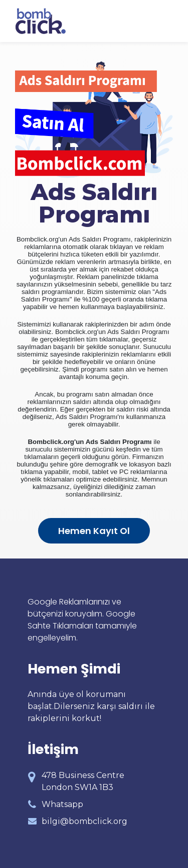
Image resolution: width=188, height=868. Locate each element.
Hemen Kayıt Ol (94, 531)
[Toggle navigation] (166, 21)
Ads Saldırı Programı (94, 203)
